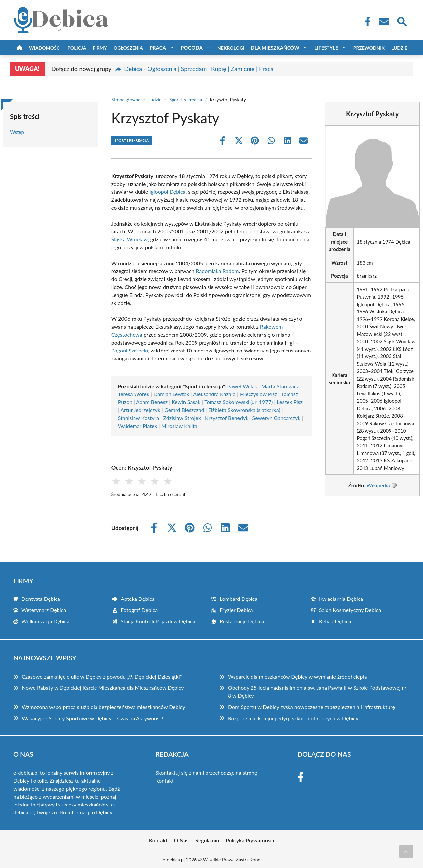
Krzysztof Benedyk (227, 418)
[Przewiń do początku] (406, 851)
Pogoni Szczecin (130, 350)
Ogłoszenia (128, 48)
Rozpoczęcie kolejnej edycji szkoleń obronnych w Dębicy (293, 718)
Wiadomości (45, 48)
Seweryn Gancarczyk (277, 418)
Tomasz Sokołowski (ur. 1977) (238, 402)
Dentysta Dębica (41, 599)
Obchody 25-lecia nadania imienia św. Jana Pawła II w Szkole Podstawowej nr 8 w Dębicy (317, 692)
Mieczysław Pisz (258, 394)
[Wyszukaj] (402, 21)
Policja (77, 48)
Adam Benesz (152, 402)
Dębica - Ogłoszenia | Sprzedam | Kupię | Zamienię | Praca (199, 69)
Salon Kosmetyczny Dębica (350, 610)
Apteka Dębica (138, 599)
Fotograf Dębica (139, 610)
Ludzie (399, 48)
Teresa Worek (134, 394)
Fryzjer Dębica (236, 610)
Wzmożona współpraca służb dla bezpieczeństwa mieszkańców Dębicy (103, 707)
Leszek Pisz (289, 402)
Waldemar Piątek (138, 426)
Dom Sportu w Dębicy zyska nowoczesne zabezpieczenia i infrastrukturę (311, 707)
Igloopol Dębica (167, 192)
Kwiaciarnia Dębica (341, 599)
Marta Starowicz (280, 386)
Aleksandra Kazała (214, 394)
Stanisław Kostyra (139, 418)
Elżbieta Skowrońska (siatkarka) (244, 410)
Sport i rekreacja (186, 99)
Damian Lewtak (171, 394)
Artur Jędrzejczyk (140, 410)
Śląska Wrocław (130, 239)
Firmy (100, 48)
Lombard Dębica (239, 599)
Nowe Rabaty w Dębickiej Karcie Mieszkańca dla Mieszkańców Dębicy (103, 688)
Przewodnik (369, 48)
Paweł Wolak (242, 386)
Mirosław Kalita (179, 426)
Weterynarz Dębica (44, 610)
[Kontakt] (384, 21)
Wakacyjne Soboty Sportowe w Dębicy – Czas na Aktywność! (93, 718)
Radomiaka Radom (217, 271)
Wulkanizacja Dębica (45, 621)
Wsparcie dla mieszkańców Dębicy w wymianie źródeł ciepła (297, 676)
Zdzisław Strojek (182, 418)
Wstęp (17, 132)
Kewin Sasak (186, 402)
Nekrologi (231, 48)
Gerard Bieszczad (184, 410)
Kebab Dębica (335, 621)
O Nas (181, 840)
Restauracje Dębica (242, 621)
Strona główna (126, 99)
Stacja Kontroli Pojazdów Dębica (158, 621)
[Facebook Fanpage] (366, 21)
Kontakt (164, 781)
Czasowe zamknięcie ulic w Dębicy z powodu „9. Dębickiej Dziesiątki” (102, 676)
